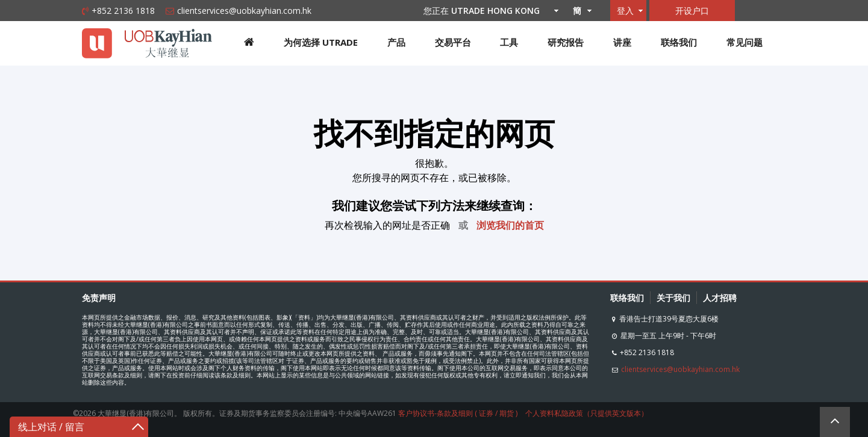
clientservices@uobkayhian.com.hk (244, 11)
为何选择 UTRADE (321, 42)
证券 (486, 413)
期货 (507, 413)
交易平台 (453, 42)
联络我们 (679, 42)
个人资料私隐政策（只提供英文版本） (587, 413)
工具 (509, 42)
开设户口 (692, 11)
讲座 (622, 42)
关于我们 (673, 298)
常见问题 (745, 42)
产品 (396, 42)
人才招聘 (720, 298)
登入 (625, 11)
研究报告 (566, 42)
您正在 (488, 11)
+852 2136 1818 (123, 11)
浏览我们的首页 (510, 225)
